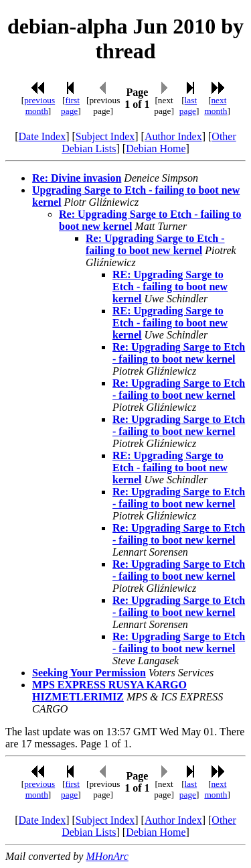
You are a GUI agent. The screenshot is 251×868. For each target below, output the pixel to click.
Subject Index (105, 136)
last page (188, 106)
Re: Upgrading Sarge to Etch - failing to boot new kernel (155, 244)
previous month (39, 106)
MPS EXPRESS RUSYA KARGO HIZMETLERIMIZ (109, 691)
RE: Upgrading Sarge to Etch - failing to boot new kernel (170, 287)
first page (70, 106)
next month (216, 106)
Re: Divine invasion (77, 178)
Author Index (173, 136)
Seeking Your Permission (89, 673)
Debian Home (156, 148)
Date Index (43, 136)
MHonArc (107, 856)
